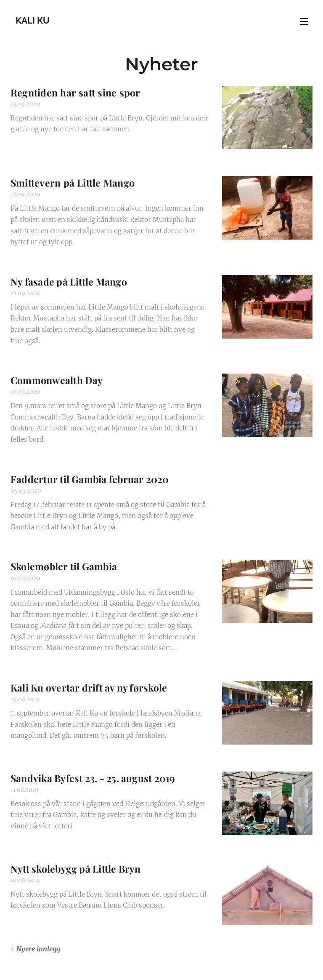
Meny (304, 21)
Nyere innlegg (38, 949)
